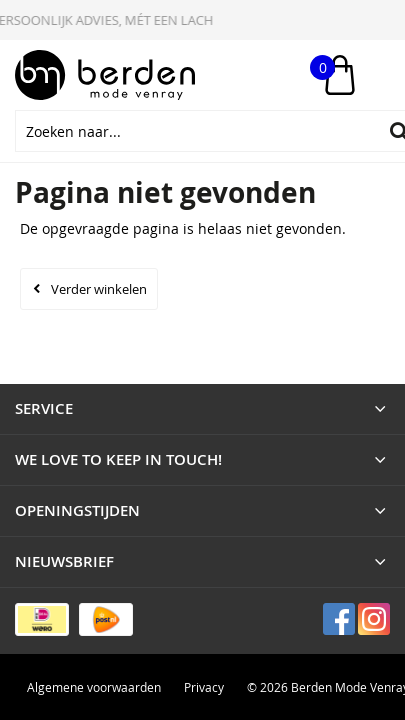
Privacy (204, 687)
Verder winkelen (99, 289)
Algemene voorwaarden (94, 687)
